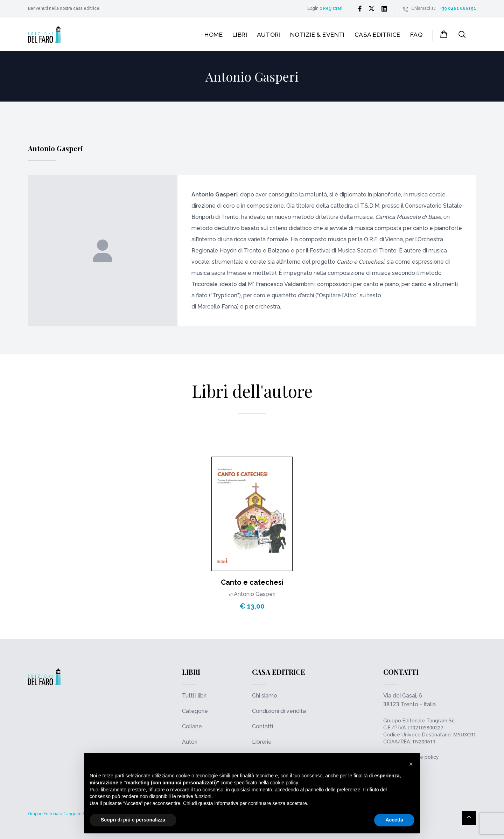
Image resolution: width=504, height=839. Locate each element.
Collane (192, 726)
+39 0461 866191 (458, 8)
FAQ (416, 34)
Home (213, 34)
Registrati (333, 8)
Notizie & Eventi (317, 34)
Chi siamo (265, 696)
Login (313, 8)
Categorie (195, 711)
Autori (269, 34)
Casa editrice (377, 34)
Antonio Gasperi (255, 594)
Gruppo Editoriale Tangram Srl (419, 721)
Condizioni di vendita (279, 711)
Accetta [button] (394, 820)
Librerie (262, 742)
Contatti (262, 726)
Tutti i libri (194, 696)
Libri (240, 34)
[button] (411, 764)
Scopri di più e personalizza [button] (133, 820)
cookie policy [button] (284, 783)
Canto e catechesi (252, 582)
